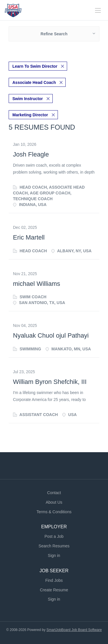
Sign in (54, 555)
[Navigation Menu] (98, 10)
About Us (54, 502)
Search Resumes (54, 546)
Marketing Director (30, 115)
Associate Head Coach (34, 82)
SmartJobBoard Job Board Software (74, 630)
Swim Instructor (28, 99)
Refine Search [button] (54, 34)
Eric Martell (29, 237)
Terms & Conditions (54, 512)
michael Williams (37, 284)
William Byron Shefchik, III (50, 382)
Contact (54, 493)
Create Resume (54, 590)
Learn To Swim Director (35, 66)
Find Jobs (54, 580)
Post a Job (54, 536)
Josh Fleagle (31, 154)
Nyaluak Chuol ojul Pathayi (51, 335)
